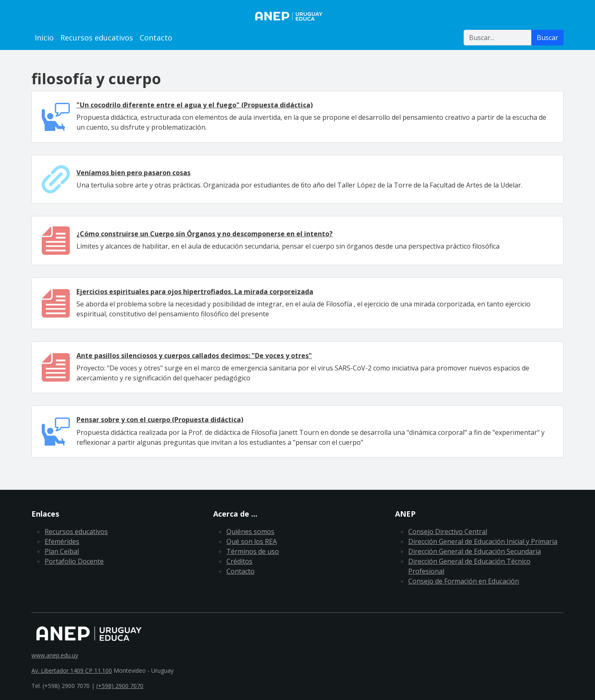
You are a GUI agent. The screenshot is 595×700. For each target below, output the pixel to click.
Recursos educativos (97, 38)
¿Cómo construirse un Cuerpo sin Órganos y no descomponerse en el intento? (205, 234)
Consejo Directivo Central (448, 532)
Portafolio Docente (74, 561)
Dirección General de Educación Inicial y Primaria (483, 541)
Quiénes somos (250, 532)
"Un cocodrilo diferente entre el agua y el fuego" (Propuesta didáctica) (195, 105)
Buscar (547, 38)
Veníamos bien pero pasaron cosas (133, 173)
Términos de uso (253, 551)
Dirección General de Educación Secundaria (475, 551)
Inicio (44, 38)
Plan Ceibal (62, 551)
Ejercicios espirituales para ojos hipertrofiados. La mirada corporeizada (195, 292)
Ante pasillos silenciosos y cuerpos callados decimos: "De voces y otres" (194, 356)
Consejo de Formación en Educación (464, 581)
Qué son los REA (252, 541)
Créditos (239, 561)
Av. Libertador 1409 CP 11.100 (72, 670)
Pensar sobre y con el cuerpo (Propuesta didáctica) (160, 420)
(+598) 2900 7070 (120, 686)
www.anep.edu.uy (55, 655)
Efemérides (62, 541)
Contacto (156, 38)
